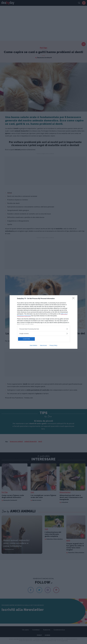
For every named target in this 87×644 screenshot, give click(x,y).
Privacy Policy (53, 345)
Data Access (43, 345)
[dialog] (43, 322)
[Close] (74, 299)
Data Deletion (34, 345)
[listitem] (43, 329)
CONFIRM (26, 339)
